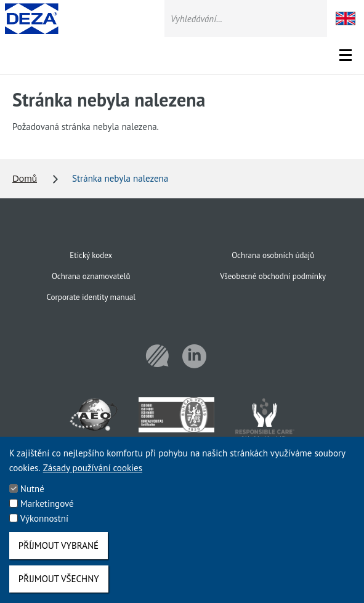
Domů (25, 178)
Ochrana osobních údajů (273, 255)
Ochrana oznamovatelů (91, 276)
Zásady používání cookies (93, 478)
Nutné (32, 499)
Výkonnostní (44, 529)
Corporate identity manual (91, 297)
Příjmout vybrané (59, 556)
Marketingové (47, 514)
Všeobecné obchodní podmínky (273, 276)
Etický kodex (91, 255)
